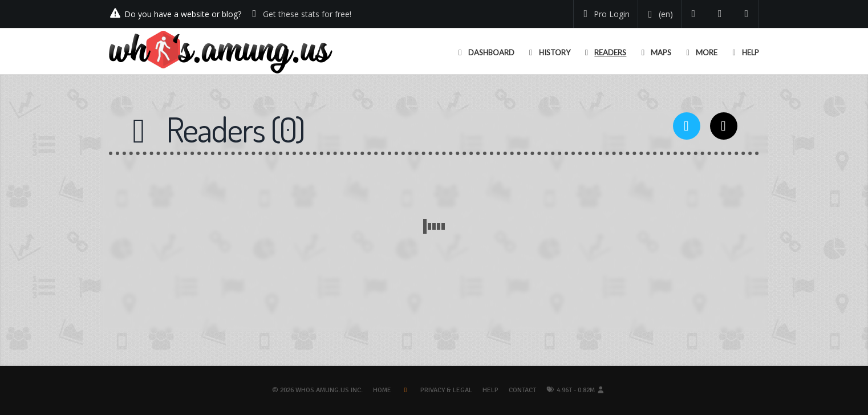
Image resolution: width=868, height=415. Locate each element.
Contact (522, 390)
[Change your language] (658, 14)
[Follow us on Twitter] (694, 14)
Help (490, 390)
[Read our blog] (720, 14)
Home (382, 390)
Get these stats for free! (307, 14)
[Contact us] (747, 14)
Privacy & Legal (446, 390)
